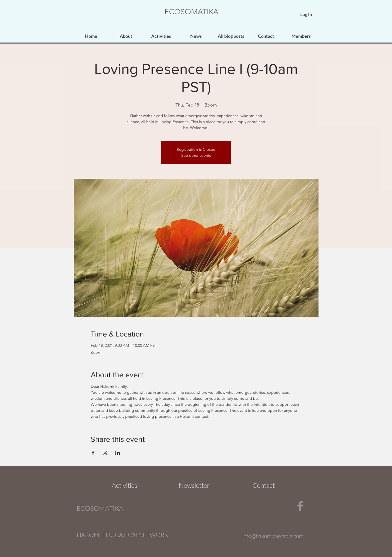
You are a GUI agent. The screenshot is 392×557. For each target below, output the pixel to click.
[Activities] (124, 485)
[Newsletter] (194, 485)
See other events (196, 155)
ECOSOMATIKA (191, 12)
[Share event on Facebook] (93, 453)
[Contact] (263, 485)
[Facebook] (300, 506)
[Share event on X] (105, 453)
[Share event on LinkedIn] (118, 453)
